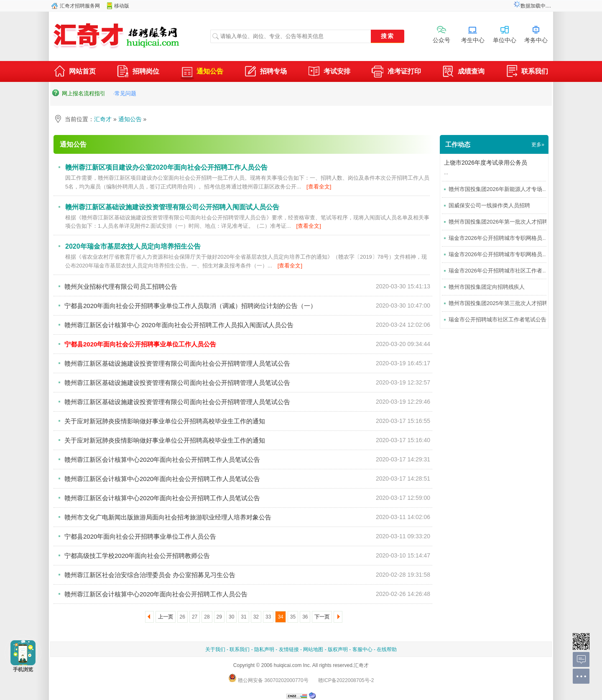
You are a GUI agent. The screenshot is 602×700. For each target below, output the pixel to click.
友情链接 (289, 649)
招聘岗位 (138, 72)
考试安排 (329, 72)
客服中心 (362, 649)
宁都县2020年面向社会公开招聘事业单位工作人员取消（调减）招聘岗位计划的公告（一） (190, 306)
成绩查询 (463, 72)
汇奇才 (103, 119)
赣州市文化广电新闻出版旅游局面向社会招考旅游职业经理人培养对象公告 (168, 517)
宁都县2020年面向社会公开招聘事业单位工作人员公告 (140, 536)
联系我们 (527, 72)
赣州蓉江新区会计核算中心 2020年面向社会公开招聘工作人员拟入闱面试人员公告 (179, 325)
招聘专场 (265, 72)
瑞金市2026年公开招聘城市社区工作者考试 (501, 271)
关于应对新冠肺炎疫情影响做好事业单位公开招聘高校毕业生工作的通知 (165, 421)
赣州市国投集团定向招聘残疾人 (487, 287)
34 (280, 617)
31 (244, 617)
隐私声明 (264, 649)
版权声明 (338, 649)
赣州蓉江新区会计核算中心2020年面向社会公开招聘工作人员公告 (156, 594)
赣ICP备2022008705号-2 (346, 680)
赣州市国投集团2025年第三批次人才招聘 (498, 303)
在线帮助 (387, 649)
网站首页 (74, 72)
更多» (538, 145)
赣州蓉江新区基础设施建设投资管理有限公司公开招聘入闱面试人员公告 (172, 207)
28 (207, 617)
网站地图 (313, 649)
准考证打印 (396, 72)
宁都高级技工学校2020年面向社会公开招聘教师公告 (137, 556)
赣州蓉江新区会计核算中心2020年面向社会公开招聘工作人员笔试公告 (162, 459)
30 (231, 617)
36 (305, 617)
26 (182, 617)
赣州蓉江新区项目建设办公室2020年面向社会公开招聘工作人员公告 (166, 167)
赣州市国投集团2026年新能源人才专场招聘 (501, 189)
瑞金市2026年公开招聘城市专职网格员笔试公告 (506, 254)
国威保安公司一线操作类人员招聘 (489, 205)
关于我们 (215, 649)
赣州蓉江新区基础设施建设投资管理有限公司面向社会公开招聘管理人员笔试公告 (177, 363)
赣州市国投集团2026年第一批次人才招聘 (498, 222)
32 (256, 617)
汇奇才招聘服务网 (80, 6)
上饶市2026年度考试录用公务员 (486, 163)
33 (268, 617)
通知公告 (202, 71)
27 (195, 617)
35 (293, 617)
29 (219, 617)
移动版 (122, 6)
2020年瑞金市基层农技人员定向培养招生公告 (133, 246)
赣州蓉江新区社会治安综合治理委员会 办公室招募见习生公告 (150, 575)
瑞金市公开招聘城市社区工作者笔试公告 (497, 319)
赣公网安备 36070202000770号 (268, 680)
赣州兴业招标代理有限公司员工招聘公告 (121, 286)
